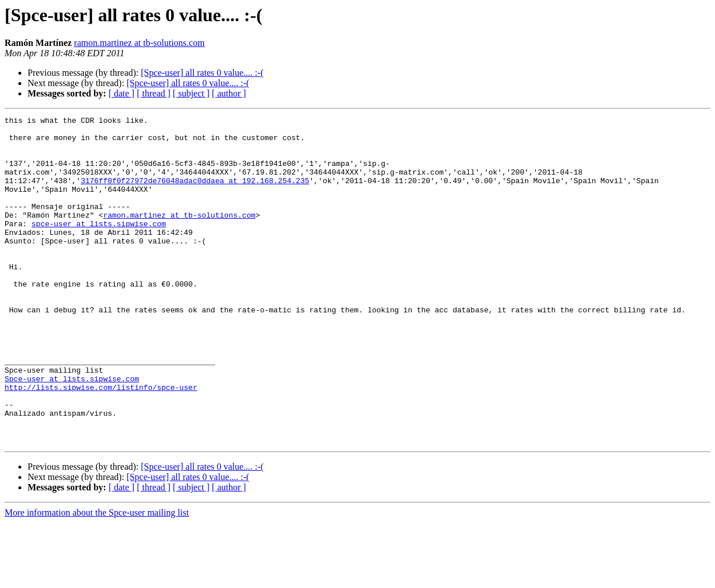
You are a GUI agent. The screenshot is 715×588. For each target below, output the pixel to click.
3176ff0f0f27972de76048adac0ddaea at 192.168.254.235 (195, 194)
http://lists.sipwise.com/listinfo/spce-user (101, 442)
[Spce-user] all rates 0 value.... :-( (202, 73)
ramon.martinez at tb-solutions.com (140, 43)
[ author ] (229, 93)
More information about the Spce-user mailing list (97, 578)
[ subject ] (191, 93)
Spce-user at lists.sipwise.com (72, 432)
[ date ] (121, 93)
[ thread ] (154, 93)
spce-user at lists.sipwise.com (99, 246)
